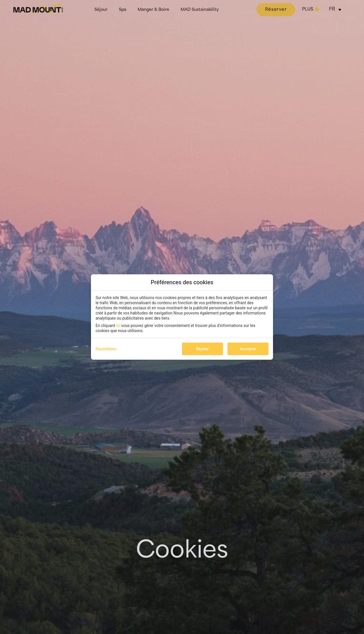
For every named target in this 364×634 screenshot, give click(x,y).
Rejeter (202, 349)
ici (118, 326)
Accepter (248, 349)
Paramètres (106, 349)
